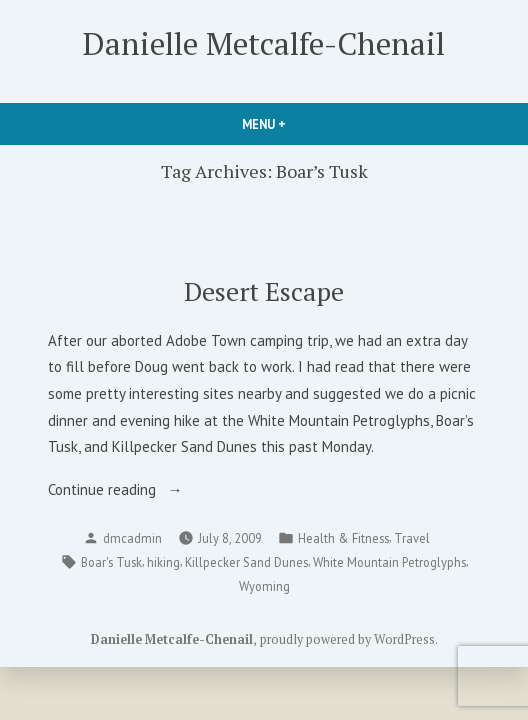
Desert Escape (264, 291)
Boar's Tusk (111, 562)
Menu (298, 124)
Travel (412, 538)
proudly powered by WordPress (347, 639)
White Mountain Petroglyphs (389, 562)
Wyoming (264, 586)
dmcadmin (132, 538)
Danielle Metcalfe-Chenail (264, 43)
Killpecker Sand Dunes (246, 562)
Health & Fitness (343, 538)
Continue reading (129, 490)
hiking (163, 562)
